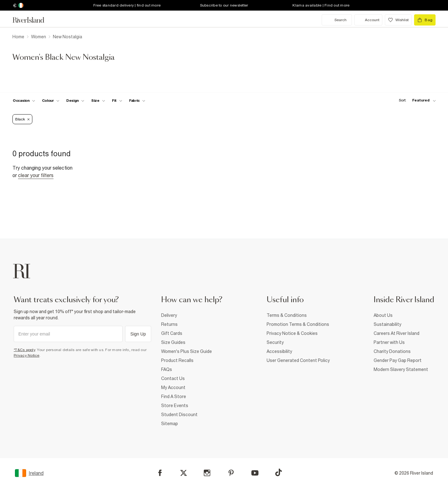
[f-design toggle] (75, 101)
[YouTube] (255, 473)
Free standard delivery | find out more (127, 5)
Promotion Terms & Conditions (298, 324)
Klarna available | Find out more (321, 5)
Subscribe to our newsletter (224, 5)
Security (275, 342)
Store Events (175, 406)
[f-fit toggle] (117, 101)
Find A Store (174, 396)
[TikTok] (278, 472)
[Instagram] (207, 473)
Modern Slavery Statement (401, 369)
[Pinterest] (231, 473)
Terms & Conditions (287, 315)
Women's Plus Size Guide (187, 351)
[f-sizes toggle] (98, 101)
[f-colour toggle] (51, 101)
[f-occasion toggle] (24, 101)
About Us (383, 315)
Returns (169, 324)
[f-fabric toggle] (137, 101)
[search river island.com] (337, 20)
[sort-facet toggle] (416, 100)
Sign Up (138, 334)
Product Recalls (177, 360)
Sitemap (170, 424)
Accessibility (279, 351)
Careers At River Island (397, 333)
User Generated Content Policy (298, 360)
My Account (173, 387)
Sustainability (387, 324)
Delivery (169, 315)
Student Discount (179, 415)
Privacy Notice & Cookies (292, 333)
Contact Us (173, 378)
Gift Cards (172, 333)
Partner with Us (389, 342)
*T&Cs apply (24, 350)
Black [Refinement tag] (22, 119)
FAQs (167, 369)
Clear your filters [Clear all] (36, 175)
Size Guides (173, 342)
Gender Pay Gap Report (398, 360)
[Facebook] (160, 473)
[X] (184, 473)
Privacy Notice (27, 355)
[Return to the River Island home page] (33, 20)
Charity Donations (392, 351)
